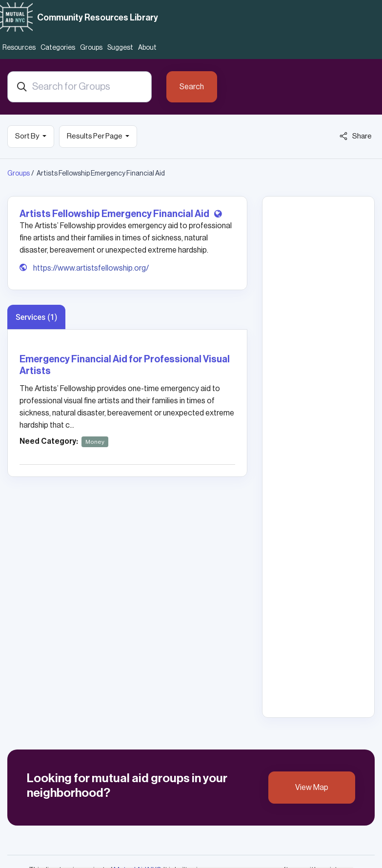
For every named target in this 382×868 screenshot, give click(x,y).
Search (192, 87)
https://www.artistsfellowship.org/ (91, 268)
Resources (19, 48)
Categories (58, 48)
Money (95, 442)
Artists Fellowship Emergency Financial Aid (115, 214)
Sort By (28, 136)
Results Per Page (95, 136)
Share (356, 136)
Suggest (120, 48)
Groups (91, 48)
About (147, 48)
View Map (312, 788)
